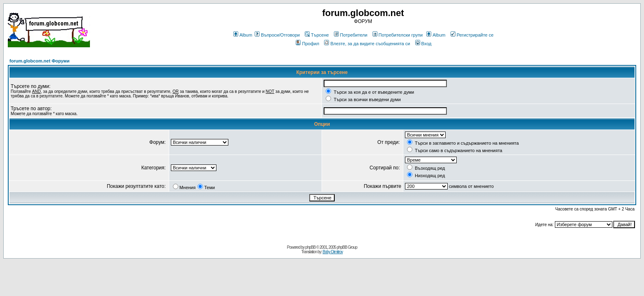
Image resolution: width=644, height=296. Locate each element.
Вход (423, 44)
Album (243, 35)
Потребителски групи (398, 35)
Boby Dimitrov (332, 252)
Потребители (351, 35)
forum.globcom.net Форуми (39, 61)
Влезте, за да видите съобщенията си (367, 44)
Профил (307, 44)
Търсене (317, 35)
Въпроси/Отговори (277, 35)
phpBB (310, 247)
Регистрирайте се (472, 35)
